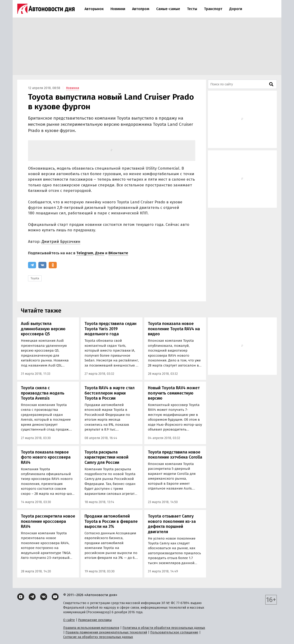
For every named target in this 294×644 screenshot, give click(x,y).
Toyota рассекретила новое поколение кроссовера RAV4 (48, 521)
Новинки (118, 9)
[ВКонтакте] (42, 265)
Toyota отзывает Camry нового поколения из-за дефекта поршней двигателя (172, 524)
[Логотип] (46, 9)
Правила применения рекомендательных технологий (106, 632)
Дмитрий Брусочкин (61, 242)
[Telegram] (32, 265)
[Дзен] (21, 597)
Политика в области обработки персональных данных (164, 628)
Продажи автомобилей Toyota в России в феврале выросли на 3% (111, 521)
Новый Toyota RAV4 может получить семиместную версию (174, 393)
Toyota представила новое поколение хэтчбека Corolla (175, 455)
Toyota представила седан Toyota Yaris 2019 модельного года (110, 329)
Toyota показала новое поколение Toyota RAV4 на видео (174, 329)
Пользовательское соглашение (174, 632)
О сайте (69, 620)
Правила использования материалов (91, 628)
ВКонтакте (118, 253)
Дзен (100, 253)
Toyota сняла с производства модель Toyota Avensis (43, 393)
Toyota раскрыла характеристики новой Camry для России (106, 457)
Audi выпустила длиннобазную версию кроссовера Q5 (43, 329)
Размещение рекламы (95, 620)
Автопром (141, 9)
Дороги (236, 9)
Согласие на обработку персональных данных (98, 637)
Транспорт (213, 9)
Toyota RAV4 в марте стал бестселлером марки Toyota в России (110, 393)
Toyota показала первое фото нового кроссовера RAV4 (46, 457)
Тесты (192, 9)
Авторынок (94, 9)
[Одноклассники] (53, 265)
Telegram (85, 253)
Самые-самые (168, 9)
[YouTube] (55, 597)
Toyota (35, 278)
